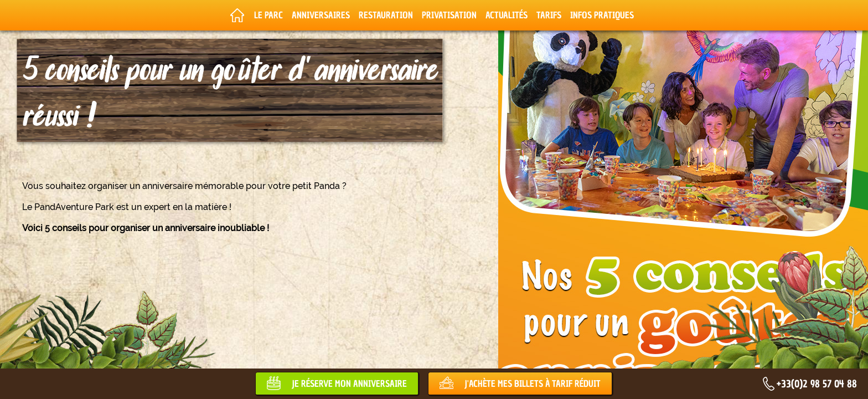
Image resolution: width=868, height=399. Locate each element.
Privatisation (449, 15)
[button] (17, 387)
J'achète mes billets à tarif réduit (533, 383)
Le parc (268, 15)
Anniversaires (321, 15)
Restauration (386, 15)
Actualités (507, 15)
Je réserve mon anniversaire (349, 383)
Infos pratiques (602, 15)
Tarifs (549, 15)
